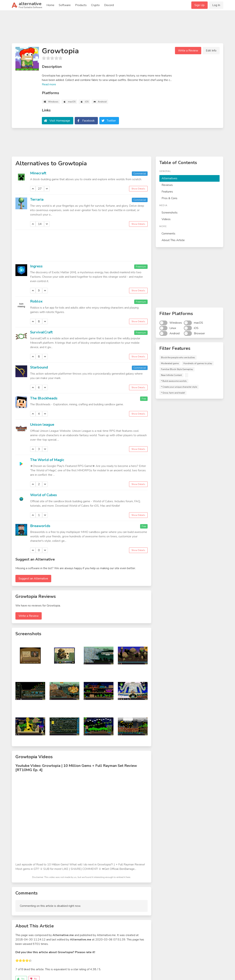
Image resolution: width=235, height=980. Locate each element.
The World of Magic (47, 460)
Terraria (37, 199)
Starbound (39, 367)
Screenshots (170, 213)
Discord (109, 5)
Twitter (111, 121)
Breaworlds (40, 526)
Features (167, 192)
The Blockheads (44, 398)
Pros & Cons (169, 198)
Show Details (138, 189)
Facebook (88, 121)
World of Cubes (44, 495)
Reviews (167, 185)
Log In (216, 5)
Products (81, 5)
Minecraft (38, 173)
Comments (168, 234)
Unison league (42, 425)
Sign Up (199, 5)
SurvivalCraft (41, 332)
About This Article (173, 240)
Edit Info (211, 51)
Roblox (36, 301)
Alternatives (169, 178)
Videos (166, 219)
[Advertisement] (117, 28)
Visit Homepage (60, 121)
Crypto (95, 5)
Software (65, 5)
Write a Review (188, 51)
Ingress (36, 266)
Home (50, 5)
